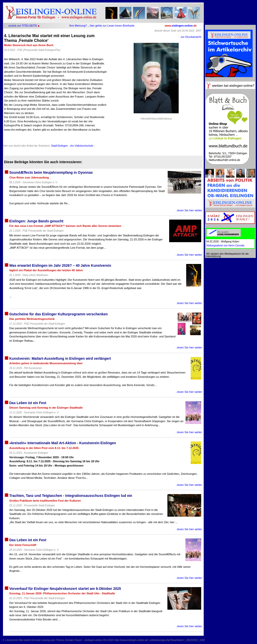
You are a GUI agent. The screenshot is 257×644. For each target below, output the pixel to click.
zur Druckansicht (191, 37)
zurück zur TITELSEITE (23, 26)
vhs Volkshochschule (82, 146)
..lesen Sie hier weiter (189, 210)
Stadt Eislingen (59, 146)
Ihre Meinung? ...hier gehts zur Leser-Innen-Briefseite (102, 26)
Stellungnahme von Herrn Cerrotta (225, 246)
